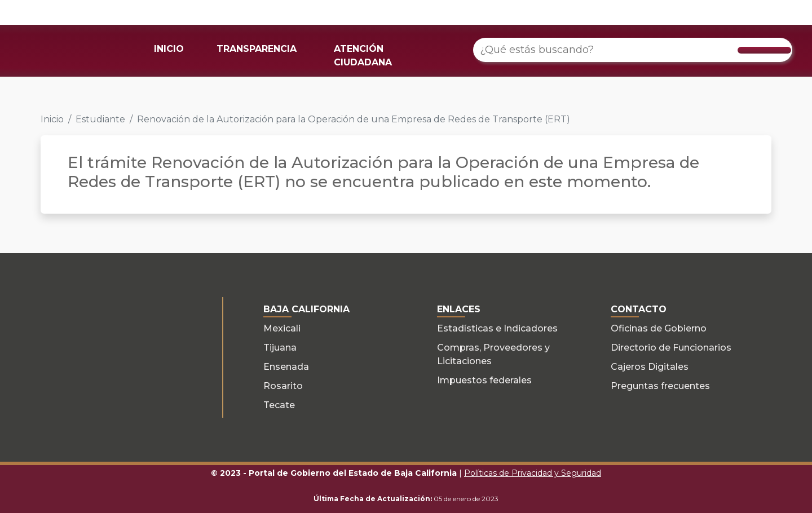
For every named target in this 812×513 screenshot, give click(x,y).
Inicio (52, 119)
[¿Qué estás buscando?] (633, 50)
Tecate (279, 405)
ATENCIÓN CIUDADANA (363, 56)
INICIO (169, 49)
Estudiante (100, 119)
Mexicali (282, 328)
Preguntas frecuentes (660, 386)
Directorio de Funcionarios (671, 348)
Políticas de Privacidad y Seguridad (533, 473)
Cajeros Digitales (650, 367)
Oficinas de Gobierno (659, 328)
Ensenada (286, 367)
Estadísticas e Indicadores (497, 328)
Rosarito (283, 386)
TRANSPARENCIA (257, 49)
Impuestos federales (484, 380)
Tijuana (280, 348)
